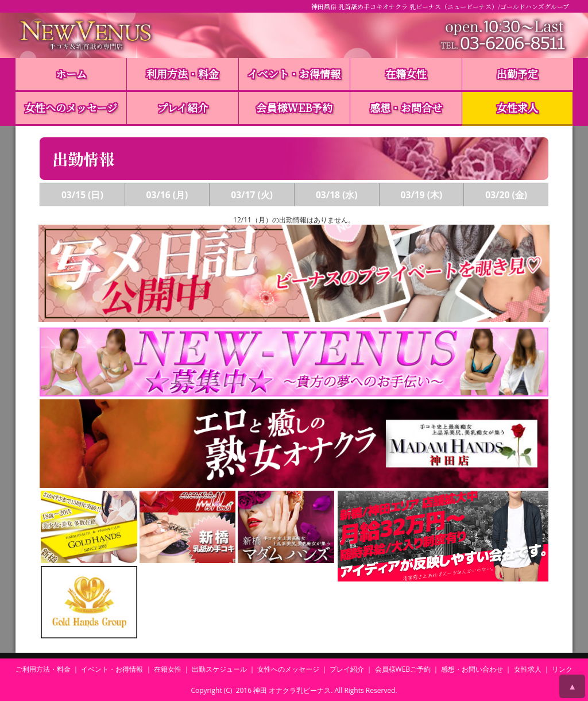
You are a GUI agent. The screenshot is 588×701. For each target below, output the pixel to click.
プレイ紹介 (183, 107)
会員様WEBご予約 (403, 669)
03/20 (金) (506, 195)
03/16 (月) (167, 195)
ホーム (71, 74)
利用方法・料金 (183, 74)
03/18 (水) (337, 195)
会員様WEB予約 (294, 107)
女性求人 (517, 107)
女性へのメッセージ (71, 107)
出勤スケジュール (219, 669)
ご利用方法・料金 (43, 669)
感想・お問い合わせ (472, 669)
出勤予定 (517, 74)
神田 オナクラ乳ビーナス (292, 690)
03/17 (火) (252, 195)
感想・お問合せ (406, 107)
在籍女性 (406, 74)
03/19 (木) (422, 195)
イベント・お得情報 (294, 74)
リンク (562, 669)
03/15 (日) (82, 195)
